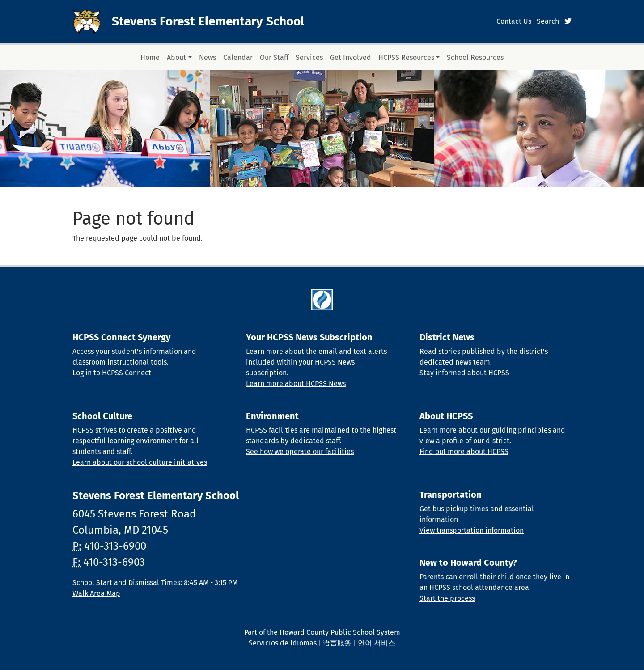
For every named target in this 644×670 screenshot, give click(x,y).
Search (548, 21)
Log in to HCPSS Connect (112, 373)
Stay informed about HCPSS (464, 373)
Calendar (238, 57)
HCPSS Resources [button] (406, 57)
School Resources (475, 57)
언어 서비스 (377, 643)
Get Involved (351, 57)
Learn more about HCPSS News (296, 384)
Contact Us (514, 21)
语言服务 (337, 643)
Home (150, 57)
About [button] (176, 57)
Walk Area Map (96, 593)
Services (309, 57)
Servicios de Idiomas (283, 643)
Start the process (447, 598)
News (208, 57)
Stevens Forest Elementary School (208, 21)
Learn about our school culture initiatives (140, 462)
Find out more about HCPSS (464, 452)
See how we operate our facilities (300, 452)
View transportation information (472, 530)
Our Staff (274, 57)
